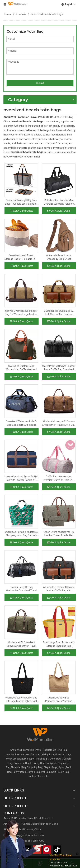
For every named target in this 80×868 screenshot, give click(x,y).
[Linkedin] (17, 850)
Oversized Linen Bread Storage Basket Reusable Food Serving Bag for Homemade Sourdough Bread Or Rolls (21, 257)
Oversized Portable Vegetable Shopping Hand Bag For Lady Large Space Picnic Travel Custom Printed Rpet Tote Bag (21, 534)
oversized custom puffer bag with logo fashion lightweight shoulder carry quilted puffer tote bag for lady (21, 700)
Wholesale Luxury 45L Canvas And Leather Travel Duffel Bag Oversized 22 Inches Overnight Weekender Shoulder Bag (59, 423)
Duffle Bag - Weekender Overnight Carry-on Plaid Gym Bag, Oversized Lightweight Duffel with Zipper (59, 478)
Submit (40, 83)
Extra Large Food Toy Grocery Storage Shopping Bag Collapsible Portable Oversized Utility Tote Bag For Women (59, 644)
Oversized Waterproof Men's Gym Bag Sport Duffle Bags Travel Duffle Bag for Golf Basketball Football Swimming (21, 423)
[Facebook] (8, 850)
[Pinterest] (47, 850)
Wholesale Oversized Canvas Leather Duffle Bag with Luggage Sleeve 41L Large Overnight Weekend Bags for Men (59, 589)
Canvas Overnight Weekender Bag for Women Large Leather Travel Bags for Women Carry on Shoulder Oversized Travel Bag (21, 313)
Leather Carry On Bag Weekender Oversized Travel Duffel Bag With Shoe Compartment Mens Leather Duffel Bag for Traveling (21, 589)
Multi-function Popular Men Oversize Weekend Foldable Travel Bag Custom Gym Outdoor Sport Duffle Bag (59, 202)
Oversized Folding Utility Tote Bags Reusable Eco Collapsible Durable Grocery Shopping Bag (21, 202)
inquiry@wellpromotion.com (28, 835)
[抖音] (57, 850)
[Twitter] (27, 850)
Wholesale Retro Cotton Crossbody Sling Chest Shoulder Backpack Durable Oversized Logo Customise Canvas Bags (59, 257)
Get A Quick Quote (21, 211)
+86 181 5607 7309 (34, 841)
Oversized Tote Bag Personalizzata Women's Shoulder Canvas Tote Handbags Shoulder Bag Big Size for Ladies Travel (59, 700)
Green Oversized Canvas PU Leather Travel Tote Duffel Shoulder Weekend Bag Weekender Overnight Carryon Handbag (59, 534)
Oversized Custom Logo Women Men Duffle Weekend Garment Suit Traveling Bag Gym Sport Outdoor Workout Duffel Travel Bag (21, 368)
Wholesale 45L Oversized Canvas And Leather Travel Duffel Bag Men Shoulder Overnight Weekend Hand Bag (21, 644)
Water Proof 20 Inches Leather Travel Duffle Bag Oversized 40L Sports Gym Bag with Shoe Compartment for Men (59, 368)
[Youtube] (37, 850)
